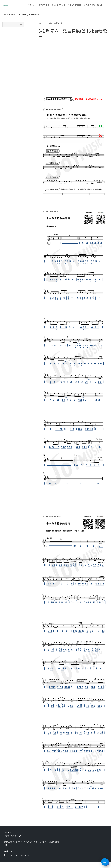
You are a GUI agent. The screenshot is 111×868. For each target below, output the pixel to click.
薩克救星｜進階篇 (56, 23)
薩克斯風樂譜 (44, 5)
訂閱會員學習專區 (75, 5)
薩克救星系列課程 (58, 5)
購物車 (100, 5)
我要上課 (31, 5)
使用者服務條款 (54, 842)
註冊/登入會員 (89, 5)
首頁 (4, 14)
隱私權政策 (44, 842)
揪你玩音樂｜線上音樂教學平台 (15, 842)
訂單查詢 (29, 842)
